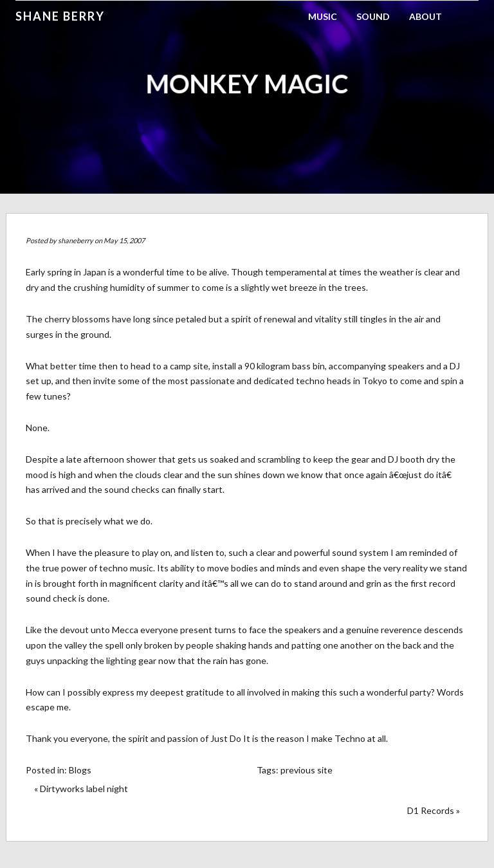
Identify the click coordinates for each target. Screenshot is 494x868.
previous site (306, 770)
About (425, 16)
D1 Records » (434, 810)
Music (323, 16)
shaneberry (76, 240)
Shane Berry (60, 16)
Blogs (80, 770)
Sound (373, 16)
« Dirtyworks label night (81, 789)
